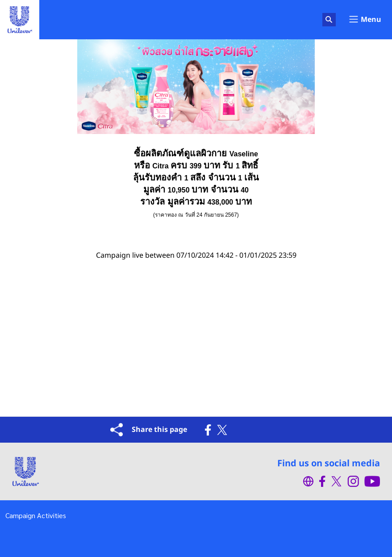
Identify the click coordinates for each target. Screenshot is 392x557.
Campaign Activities (36, 515)
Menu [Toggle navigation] (365, 19)
